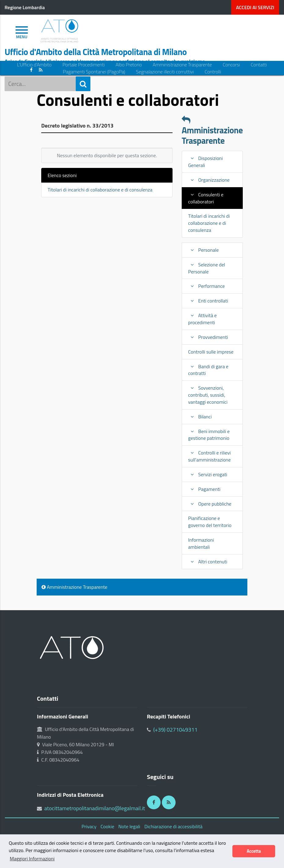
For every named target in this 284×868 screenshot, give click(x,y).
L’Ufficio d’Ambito (34, 65)
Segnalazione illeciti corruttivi (165, 72)
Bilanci (200, 417)
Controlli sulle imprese (211, 352)
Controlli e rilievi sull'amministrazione (209, 456)
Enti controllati (208, 301)
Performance (206, 286)
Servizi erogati (208, 474)
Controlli (213, 72)
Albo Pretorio (129, 65)
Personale (203, 250)
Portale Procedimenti (84, 65)
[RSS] (169, 802)
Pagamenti (204, 489)
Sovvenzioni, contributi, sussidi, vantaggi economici (208, 395)
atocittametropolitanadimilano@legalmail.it (95, 808)
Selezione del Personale (207, 268)
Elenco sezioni (62, 175)
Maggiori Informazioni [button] (32, 859)
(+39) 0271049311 (175, 730)
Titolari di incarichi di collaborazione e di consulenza (100, 190)
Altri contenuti (208, 562)
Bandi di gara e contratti (208, 370)
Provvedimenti (208, 337)
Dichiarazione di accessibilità (173, 826)
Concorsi (231, 65)
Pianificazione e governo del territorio (210, 522)
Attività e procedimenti (202, 319)
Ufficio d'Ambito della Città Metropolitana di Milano (96, 52)
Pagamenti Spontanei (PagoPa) (94, 72)
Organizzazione (209, 180)
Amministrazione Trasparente (182, 65)
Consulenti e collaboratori (206, 198)
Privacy (89, 826)
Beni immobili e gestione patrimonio (209, 435)
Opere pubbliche (210, 504)
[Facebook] (154, 802)
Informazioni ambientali (201, 543)
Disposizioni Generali (205, 162)
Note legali (129, 826)
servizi (255, 7)
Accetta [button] (254, 851)
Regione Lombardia (25, 7)
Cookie (107, 826)
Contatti (259, 65)
